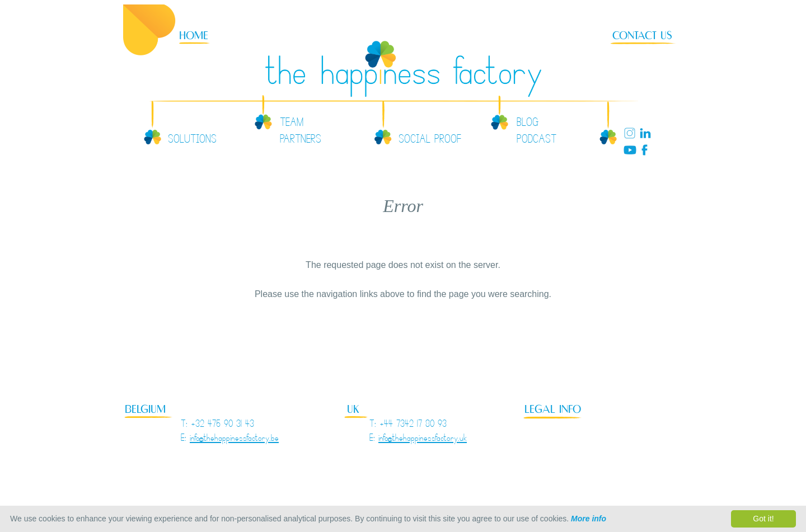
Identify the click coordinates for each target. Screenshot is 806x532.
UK (353, 409)
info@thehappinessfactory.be (234, 439)
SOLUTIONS (192, 141)
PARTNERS (301, 141)
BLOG (528, 124)
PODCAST (536, 141)
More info (589, 519)
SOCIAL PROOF (430, 141)
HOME (194, 36)
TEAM (292, 124)
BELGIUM (145, 409)
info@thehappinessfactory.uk (423, 439)
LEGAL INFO (553, 409)
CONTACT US (642, 36)
